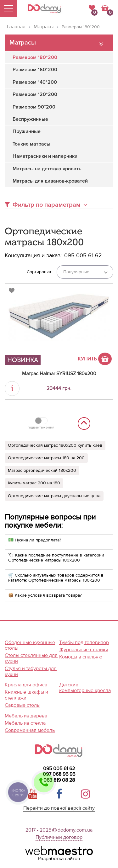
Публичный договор (59, 837)
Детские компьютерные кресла (85, 688)
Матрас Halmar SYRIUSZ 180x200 (59, 374)
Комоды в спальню (81, 657)
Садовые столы (22, 705)
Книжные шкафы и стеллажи (26, 695)
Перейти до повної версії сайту (59, 808)
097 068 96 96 (59, 774)
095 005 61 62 (59, 769)
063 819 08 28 (59, 780)
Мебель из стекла (25, 723)
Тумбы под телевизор (84, 642)
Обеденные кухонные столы (30, 645)
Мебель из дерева (26, 716)
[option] (59, 324)
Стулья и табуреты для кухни (31, 671)
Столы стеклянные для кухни (31, 658)
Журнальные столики (84, 650)
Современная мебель (30, 730)
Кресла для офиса (26, 685)
